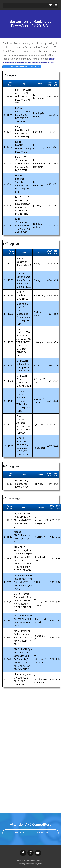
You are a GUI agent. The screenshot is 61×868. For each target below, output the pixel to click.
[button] (52, 5)
